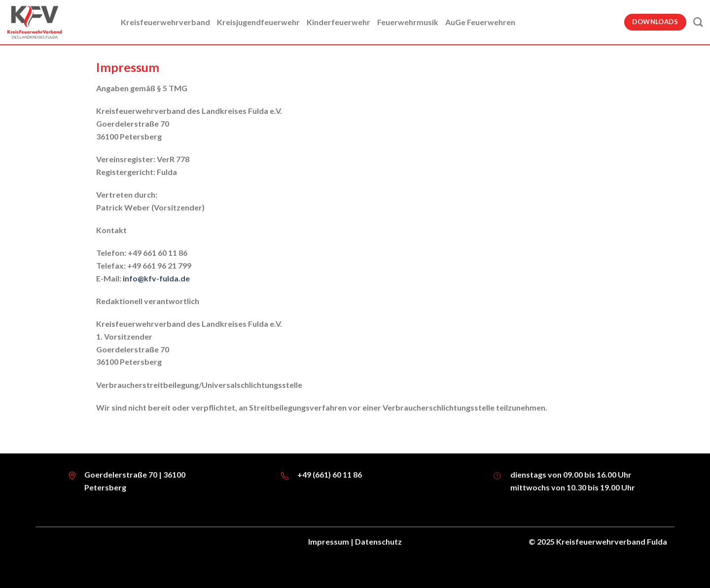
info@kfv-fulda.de (156, 278)
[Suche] (698, 22)
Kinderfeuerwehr (338, 22)
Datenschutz (378, 541)
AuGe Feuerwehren (480, 22)
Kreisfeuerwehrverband (165, 22)
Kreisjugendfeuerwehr (258, 22)
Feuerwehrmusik (408, 22)
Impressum (329, 541)
